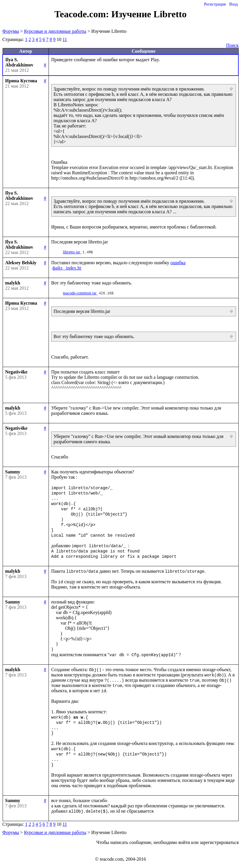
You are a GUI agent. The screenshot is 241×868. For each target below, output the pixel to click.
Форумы (11, 31)
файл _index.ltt (67, 268)
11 (65, 39)
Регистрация (215, 4)
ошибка (178, 263)
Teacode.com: (83, 14)
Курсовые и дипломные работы (55, 31)
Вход (234, 4)
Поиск (232, 45)
